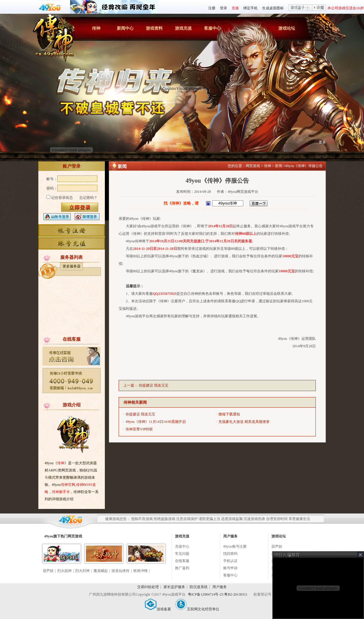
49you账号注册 (235, 546)
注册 (212, 8)
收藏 (319, 8)
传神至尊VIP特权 (139, 429)
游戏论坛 (287, 28)
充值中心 (182, 546)
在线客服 (182, 561)
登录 (223, 8)
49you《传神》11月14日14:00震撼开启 (156, 422)
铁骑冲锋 (141, 571)
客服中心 (212, 28)
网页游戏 (253, 166)
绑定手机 (250, 8)
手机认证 (230, 561)
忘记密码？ (88, 198)
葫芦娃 (48, 571)
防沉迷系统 (199, 587)
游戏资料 (154, 28)
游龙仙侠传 (120, 571)
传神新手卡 (61, 492)
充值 (235, 8)
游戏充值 (183, 28)
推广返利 (182, 568)
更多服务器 (72, 266)
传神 (96, 28)
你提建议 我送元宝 (154, 385)
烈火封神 (82, 571)
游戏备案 (158, 609)
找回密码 (230, 554)
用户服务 (220, 587)
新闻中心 (125, 28)
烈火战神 (64, 571)
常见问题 (182, 554)
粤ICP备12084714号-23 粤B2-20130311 (218, 594)
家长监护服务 (174, 587)
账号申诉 (230, 568)
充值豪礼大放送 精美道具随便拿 (244, 422)
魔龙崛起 (101, 571)
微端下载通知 (229, 414)
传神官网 (68, 485)
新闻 (279, 166)
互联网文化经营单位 (197, 609)
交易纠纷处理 (148, 587)
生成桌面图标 (273, 8)
